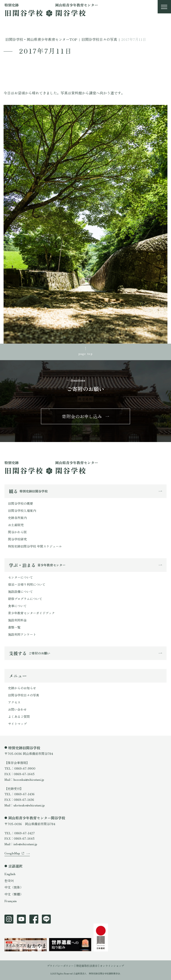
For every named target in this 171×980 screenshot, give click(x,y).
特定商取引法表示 (87, 966)
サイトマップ (17, 724)
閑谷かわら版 (17, 532)
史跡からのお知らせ (22, 688)
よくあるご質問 (19, 716)
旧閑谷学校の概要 (20, 503)
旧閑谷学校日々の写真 (24, 695)
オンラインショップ (112, 966)
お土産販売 (16, 525)
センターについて (20, 577)
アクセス (14, 702)
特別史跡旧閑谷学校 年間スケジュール (35, 546)
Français (11, 901)
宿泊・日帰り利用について (27, 584)
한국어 (9, 880)
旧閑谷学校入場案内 (22, 511)
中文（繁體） (14, 894)
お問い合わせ (17, 709)
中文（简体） (14, 887)
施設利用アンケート (22, 634)
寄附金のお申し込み (82, 416)
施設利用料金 (17, 620)
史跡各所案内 (17, 518)
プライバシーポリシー (60, 966)
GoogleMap (12, 853)
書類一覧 (14, 627)
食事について (17, 606)
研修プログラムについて (25, 599)
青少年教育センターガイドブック (31, 613)
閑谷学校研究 (17, 539)
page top (85, 353)
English (10, 874)
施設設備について (20, 592)
